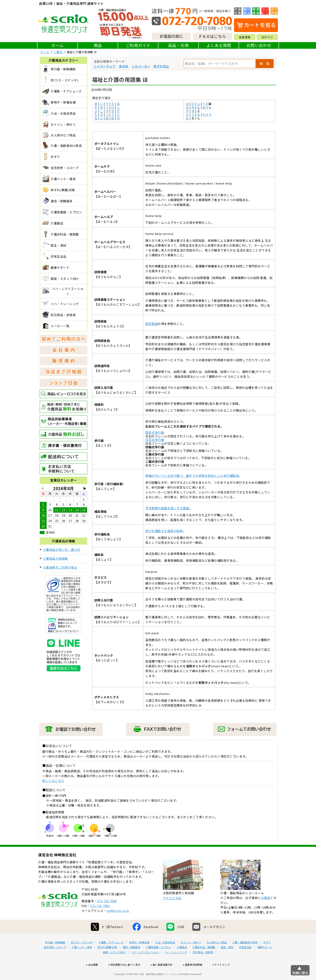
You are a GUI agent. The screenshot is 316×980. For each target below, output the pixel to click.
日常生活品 (245, 960)
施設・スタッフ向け (114, 965)
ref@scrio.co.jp (118, 923)
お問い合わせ (259, 45)
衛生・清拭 (227, 960)
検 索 (265, 63)
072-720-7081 (100, 919)
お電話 (266, 911)
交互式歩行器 (155, 440)
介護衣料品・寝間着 (204, 960)
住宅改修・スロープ (55, 960)
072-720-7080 (107, 914)
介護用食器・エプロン (159, 960)
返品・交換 (178, 45)
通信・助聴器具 (132, 960)
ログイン (267, 37)
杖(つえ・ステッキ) (82, 955)
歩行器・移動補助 (55, 955)
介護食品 (182, 960)
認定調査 (152, 324)
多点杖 (124, 66)
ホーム (58, 45)
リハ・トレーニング (176, 965)
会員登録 (245, 37)
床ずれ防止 (161, 66)
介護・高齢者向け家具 (245, 955)
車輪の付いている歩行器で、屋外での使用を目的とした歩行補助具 (192, 476)
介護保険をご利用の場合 (60, 567)
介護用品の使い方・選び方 (62, 550)
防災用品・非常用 (203, 965)
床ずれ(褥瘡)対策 (107, 960)
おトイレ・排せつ (191, 955)
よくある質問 (219, 45)
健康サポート (265, 960)
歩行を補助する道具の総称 (164, 531)
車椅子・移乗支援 (139, 955)
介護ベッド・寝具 (82, 960)
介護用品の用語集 (55, 558)
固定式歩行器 (155, 432)
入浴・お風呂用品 (165, 955)
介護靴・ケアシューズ (111, 955)
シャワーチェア (105, 66)
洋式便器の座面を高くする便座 (167, 508)
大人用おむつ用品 (217, 955)
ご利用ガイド (138, 45)
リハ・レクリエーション (145, 965)
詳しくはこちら (53, 781)
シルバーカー (141, 66)
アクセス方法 (172, 911)
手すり (267, 955)
